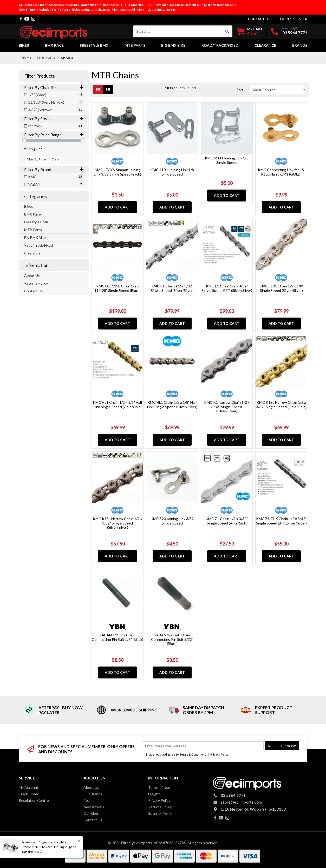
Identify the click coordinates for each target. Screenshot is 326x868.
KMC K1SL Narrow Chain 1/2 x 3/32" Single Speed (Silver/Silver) (118, 523)
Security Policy (160, 813)
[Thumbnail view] (98, 90)
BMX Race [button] (54, 45)
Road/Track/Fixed (38, 245)
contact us (259, 19)
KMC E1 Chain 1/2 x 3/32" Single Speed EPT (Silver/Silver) (227, 288)
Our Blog (91, 813)
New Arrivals (94, 807)
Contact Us (34, 291)
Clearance (32, 253)
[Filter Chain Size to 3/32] (54, 110)
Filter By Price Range (54, 135)
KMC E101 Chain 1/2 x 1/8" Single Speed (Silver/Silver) (281, 288)
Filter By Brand (54, 169)
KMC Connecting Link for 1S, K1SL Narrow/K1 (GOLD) (281, 172)
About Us (32, 275)
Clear (56, 159)
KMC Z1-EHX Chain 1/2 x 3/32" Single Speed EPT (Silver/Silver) (281, 521)
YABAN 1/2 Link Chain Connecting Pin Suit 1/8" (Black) (118, 637)
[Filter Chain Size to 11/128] (54, 102)
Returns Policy (36, 283)
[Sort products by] (277, 90)
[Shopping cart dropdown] (250, 31)
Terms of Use (159, 787)
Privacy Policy (219, 754)
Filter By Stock (54, 119)
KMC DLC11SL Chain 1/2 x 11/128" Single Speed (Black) (118, 288)
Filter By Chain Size (54, 87)
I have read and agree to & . (185, 755)
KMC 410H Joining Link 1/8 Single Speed (172, 172)
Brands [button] (300, 45)
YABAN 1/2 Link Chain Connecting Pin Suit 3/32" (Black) (172, 639)
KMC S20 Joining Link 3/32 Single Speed (172, 521)
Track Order (29, 794)
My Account (29, 787)
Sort (240, 90)
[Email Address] (203, 746)
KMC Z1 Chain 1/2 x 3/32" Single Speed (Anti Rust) (227, 521)
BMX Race (32, 214)
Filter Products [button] (40, 76)
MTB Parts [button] (135, 45)
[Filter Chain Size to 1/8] (54, 95)
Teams (89, 800)
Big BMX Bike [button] (173, 45)
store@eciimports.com (241, 802)
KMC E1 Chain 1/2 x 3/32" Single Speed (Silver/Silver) (172, 288)
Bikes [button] (24, 45)
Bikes (29, 206)
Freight (154, 794)
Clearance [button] (265, 45)
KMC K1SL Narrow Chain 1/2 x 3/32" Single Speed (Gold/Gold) (281, 405)
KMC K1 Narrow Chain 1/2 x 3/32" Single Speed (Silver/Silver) (227, 407)
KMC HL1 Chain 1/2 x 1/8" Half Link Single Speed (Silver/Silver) (172, 405)
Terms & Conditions (193, 754)
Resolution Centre (34, 800)
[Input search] (178, 31)
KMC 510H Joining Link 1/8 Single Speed (227, 160)
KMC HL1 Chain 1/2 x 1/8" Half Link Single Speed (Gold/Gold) (118, 405)
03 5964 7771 (295, 33)
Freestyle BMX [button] (94, 45)
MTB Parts (33, 230)
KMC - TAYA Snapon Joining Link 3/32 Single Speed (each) (118, 172)
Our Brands (93, 794)
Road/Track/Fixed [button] (220, 45)
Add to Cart (118, 207)
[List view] (108, 90)
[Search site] (227, 31)
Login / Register (293, 19)
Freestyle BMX (36, 222)
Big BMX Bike (35, 237)
